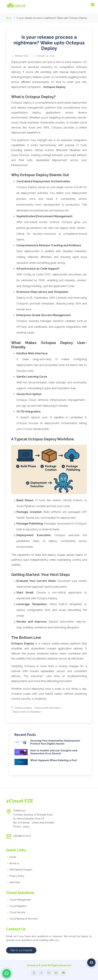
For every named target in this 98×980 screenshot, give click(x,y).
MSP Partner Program (21, 870)
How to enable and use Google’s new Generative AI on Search (54, 760)
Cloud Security (17, 912)
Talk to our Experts (21, 950)
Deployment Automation (48, 716)
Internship (15, 882)
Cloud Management (20, 900)
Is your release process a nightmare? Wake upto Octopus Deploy (49, 51)
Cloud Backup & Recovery (24, 919)
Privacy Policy (17, 876)
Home (13, 857)
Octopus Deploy (23, 716)
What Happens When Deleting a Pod (53, 768)
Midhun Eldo (22, 64)
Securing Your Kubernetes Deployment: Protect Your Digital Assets (55, 750)
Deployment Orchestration (27, 720)
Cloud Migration (18, 906)
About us (14, 863)
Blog (9, 18)
